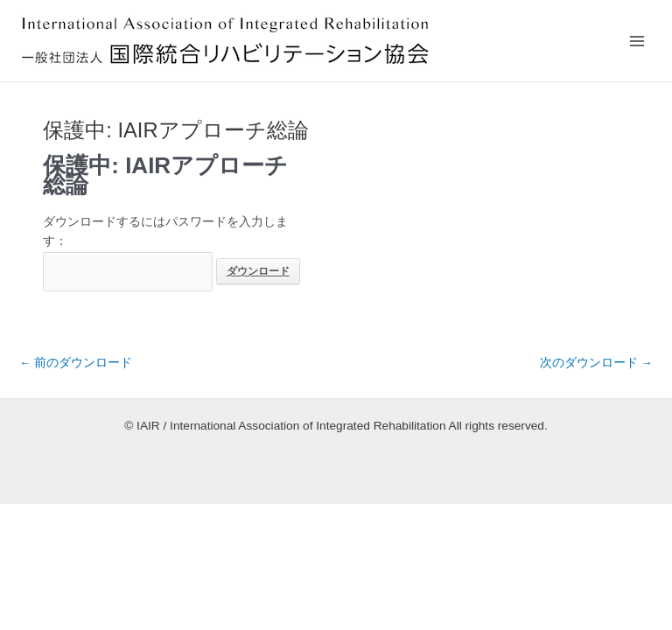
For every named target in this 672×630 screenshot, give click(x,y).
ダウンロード (258, 271)
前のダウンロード (76, 363)
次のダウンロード (596, 363)
